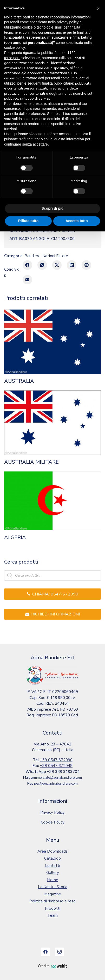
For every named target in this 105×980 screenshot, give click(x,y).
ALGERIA (15, 538)
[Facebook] (27, 265)
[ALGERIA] (52, 501)
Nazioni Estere (55, 256)
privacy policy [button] (68, 22)
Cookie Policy (53, 822)
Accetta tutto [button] (77, 221)
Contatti (52, 866)
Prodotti (53, 908)
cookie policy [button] (14, 47)
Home (53, 880)
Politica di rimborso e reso (52, 901)
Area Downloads (52, 851)
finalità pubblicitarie (58, 83)
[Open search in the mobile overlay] (52, 575)
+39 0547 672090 (56, 760)
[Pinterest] (86, 265)
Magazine (53, 894)
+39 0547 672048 (56, 766)
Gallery (53, 873)
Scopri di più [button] (53, 208)
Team (52, 915)
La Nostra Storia (53, 887)
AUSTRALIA (19, 381)
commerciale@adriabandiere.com (56, 778)
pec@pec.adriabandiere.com (56, 784)
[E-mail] (27, 280)
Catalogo (52, 858)
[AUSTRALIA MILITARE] (52, 423)
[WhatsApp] (42, 265)
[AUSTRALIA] (52, 342)
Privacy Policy (52, 812)
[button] (98, 8)
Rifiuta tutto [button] (28, 221)
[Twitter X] (57, 265)
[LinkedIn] (72, 265)
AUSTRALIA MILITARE (31, 462)
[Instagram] (60, 952)
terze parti (12, 58)
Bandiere (32, 256)
